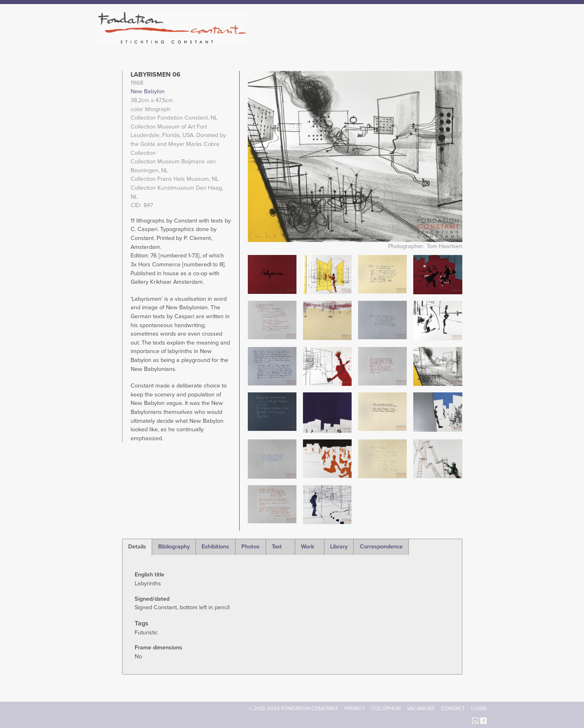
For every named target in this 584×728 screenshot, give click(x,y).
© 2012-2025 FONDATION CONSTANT (293, 709)
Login (479, 709)
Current (459, 41)
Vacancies (421, 709)
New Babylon (148, 91)
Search (482, 40)
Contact (453, 709)
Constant (362, 41)
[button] (272, 274)
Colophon (386, 709)
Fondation (327, 41)
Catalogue (397, 41)
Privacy (355, 709)
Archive (429, 41)
